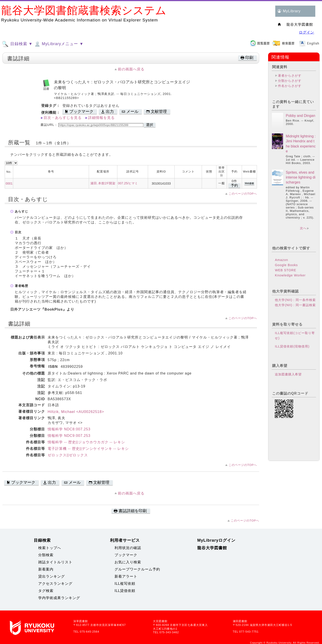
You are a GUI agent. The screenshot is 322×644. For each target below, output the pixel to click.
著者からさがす (290, 76)
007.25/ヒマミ (128, 183)
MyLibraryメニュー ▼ (59, 44)
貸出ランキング (52, 576)
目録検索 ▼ (17, 44)
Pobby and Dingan (301, 116)
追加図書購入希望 (288, 374)
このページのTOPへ (243, 194)
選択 (150, 125)
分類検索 (46, 555)
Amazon (281, 260)
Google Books (286, 265)
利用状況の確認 (128, 548)
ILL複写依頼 (125, 584)
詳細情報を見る (101, 118)
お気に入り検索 (128, 562)
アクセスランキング (55, 584)
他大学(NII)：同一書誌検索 (295, 305)
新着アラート (126, 576)
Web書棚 (249, 183)
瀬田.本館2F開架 (103, 183)
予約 (234, 185)
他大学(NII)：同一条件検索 (295, 300)
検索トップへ (50, 548)
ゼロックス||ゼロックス (68, 455)
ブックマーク (126, 555)
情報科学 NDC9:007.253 (69, 436)
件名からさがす (290, 86)
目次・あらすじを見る (63, 118)
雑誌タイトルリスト (55, 562)
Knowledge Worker (290, 275)
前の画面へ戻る (131, 69)
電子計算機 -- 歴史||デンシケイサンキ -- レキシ (88, 449)
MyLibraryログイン (216, 540)
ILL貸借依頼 (125, 591)
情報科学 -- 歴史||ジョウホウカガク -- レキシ (86, 442)
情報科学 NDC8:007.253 (69, 429)
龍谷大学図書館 (212, 548)
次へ (303, 228)
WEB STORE (285, 270)
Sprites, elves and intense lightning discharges (301, 177)
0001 (9, 183)
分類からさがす (290, 81)
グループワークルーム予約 (137, 569)
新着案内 (46, 569)
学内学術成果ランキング (59, 598)
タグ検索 (46, 591)
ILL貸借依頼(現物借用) (292, 346)
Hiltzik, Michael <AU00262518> (76, 412)
